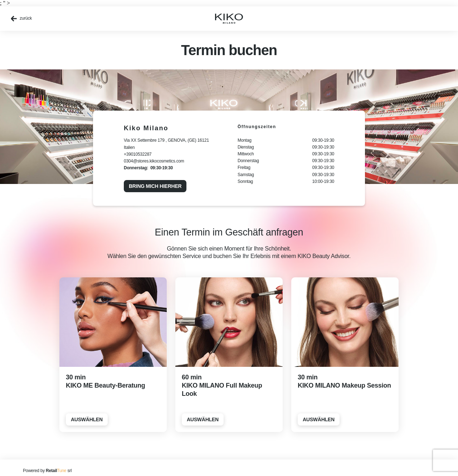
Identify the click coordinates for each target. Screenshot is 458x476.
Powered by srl (47, 471)
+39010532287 (138, 154)
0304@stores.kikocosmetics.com (154, 161)
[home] (229, 19)
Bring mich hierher (155, 186)
